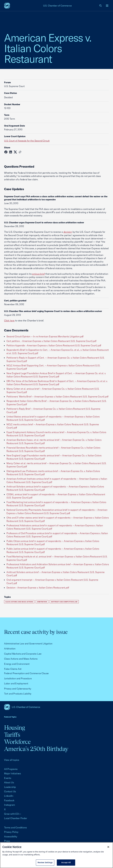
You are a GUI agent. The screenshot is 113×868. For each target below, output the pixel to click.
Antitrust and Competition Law (64, 602)
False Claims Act (13, 669)
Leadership (10, 787)
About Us (9, 782)
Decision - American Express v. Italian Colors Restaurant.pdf (38, 588)
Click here (9, 321)
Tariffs (12, 735)
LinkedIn (9, 796)
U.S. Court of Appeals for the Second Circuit (27, 141)
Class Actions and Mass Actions (19, 602)
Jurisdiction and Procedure (18, 678)
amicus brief (38, 274)
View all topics (12, 760)
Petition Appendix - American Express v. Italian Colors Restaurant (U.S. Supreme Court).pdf (54, 345)
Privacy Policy (11, 832)
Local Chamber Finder (16, 818)
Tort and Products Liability (18, 694)
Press (7, 841)
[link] (101, 6)
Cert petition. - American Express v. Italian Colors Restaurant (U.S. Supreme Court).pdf (51, 341)
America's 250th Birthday (36, 749)
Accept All (66, 862)
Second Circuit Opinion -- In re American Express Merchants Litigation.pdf (45, 336)
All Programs (11, 769)
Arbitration (42, 602)
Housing (14, 728)
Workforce (17, 742)
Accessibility (11, 836)
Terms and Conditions (15, 827)
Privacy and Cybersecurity (18, 689)
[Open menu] (107, 6)
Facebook (9, 800)
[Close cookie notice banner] (108, 847)
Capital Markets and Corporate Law (23, 654)
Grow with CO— (13, 814)
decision (68, 232)
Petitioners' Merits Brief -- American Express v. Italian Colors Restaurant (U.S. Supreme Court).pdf (57, 397)
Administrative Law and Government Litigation (28, 644)
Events (8, 778)
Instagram (9, 805)
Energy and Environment (17, 664)
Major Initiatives (13, 773)
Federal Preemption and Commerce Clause (26, 673)
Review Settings (45, 862)
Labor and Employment (16, 683)
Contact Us (10, 791)
